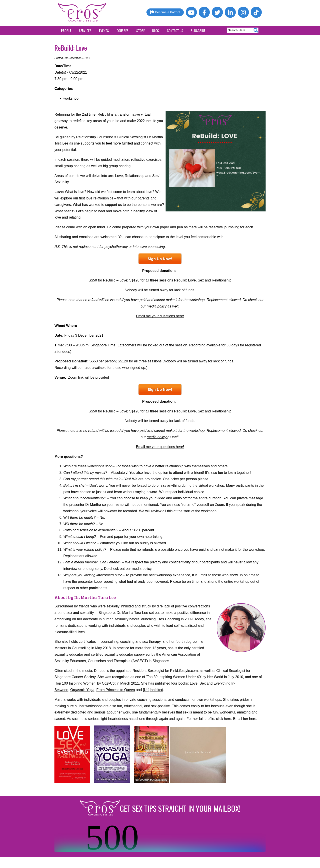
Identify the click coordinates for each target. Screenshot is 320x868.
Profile (66, 30)
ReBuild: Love (71, 48)
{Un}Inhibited (153, 690)
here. (253, 719)
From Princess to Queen (116, 690)
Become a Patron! (165, 12)
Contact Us (175, 30)
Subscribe (198, 30)
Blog (156, 30)
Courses (122, 30)
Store (140, 30)
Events (104, 30)
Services (85, 30)
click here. (224, 719)
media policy (157, 306)
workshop (71, 98)
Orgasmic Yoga (82, 690)
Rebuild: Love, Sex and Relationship (203, 280)
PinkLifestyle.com (184, 671)
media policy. (142, 569)
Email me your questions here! (160, 316)
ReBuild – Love (115, 280)
